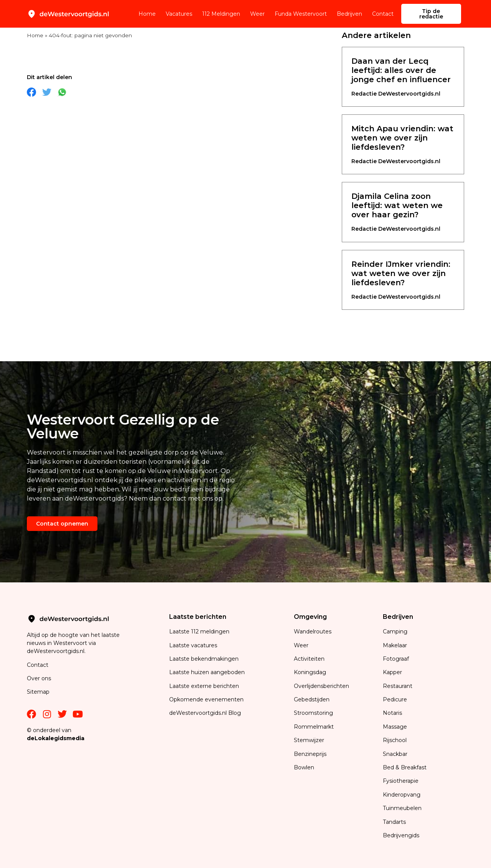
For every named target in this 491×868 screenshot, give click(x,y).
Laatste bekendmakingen (204, 659)
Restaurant (398, 686)
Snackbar (395, 754)
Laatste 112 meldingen (199, 632)
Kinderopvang (402, 795)
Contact (383, 14)
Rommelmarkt (315, 727)
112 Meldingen (221, 14)
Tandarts (394, 822)
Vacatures (179, 14)
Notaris (392, 713)
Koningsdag (310, 672)
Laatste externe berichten (204, 686)
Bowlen (304, 767)
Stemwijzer (309, 740)
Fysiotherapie (401, 781)
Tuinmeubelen (402, 808)
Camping (396, 632)
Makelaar (395, 645)
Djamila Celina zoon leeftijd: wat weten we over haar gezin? (397, 205)
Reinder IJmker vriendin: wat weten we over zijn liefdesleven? (401, 273)
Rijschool (395, 740)
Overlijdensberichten (322, 686)
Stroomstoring (313, 713)
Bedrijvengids (401, 835)
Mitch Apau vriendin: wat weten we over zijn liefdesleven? (402, 138)
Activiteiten (309, 659)
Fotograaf (397, 659)
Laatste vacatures (193, 645)
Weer (257, 14)
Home (147, 14)
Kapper (393, 672)
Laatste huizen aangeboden (207, 672)
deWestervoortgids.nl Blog (205, 713)
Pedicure (395, 699)
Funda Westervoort (301, 14)
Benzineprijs (310, 754)
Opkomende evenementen (206, 699)
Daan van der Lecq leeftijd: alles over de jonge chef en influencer (401, 70)
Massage (395, 727)
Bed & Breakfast (405, 767)
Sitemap (39, 692)
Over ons (39, 678)
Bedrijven (349, 14)
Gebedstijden (312, 699)
